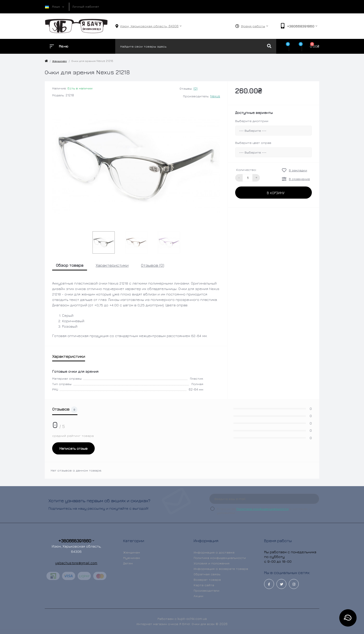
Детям (128, 563)
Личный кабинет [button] (86, 6)
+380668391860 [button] (76, 541)
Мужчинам (132, 558)
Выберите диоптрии (252, 121)
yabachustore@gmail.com (76, 563)
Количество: (246, 170)
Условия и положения (212, 563)
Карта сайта (204, 585)
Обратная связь (207, 574)
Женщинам (59, 61)
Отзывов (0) (153, 265)
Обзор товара (70, 265)
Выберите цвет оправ (253, 143)
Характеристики (112, 265)
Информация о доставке (214, 552)
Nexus (215, 96)
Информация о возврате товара (221, 569)
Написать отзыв (73, 448)
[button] (149, 26)
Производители (206, 590)
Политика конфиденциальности (262, 509)
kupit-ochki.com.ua (192, 619)
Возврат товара (207, 580)
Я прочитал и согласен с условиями (264, 511)
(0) (195, 88)
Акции (198, 596)
